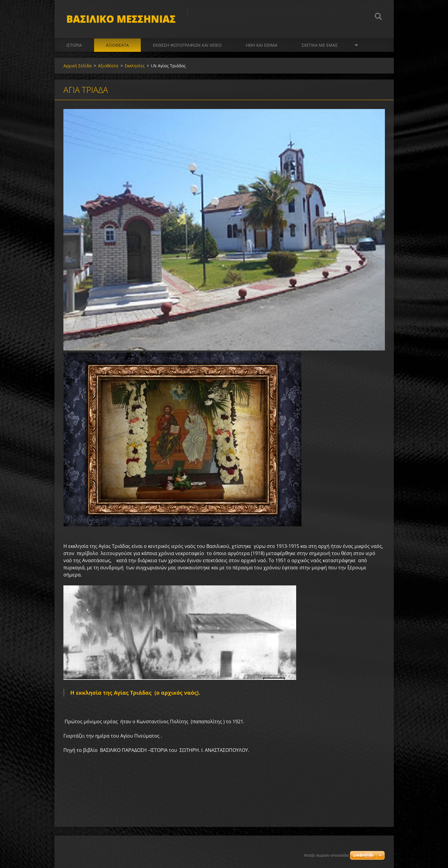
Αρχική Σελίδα (78, 66)
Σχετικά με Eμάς (320, 45)
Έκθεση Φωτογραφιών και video (187, 45)
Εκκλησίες (135, 66)
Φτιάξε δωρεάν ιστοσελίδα (326, 855)
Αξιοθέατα (117, 45)
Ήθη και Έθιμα (262, 45)
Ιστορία (74, 45)
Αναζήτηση (378, 17)
